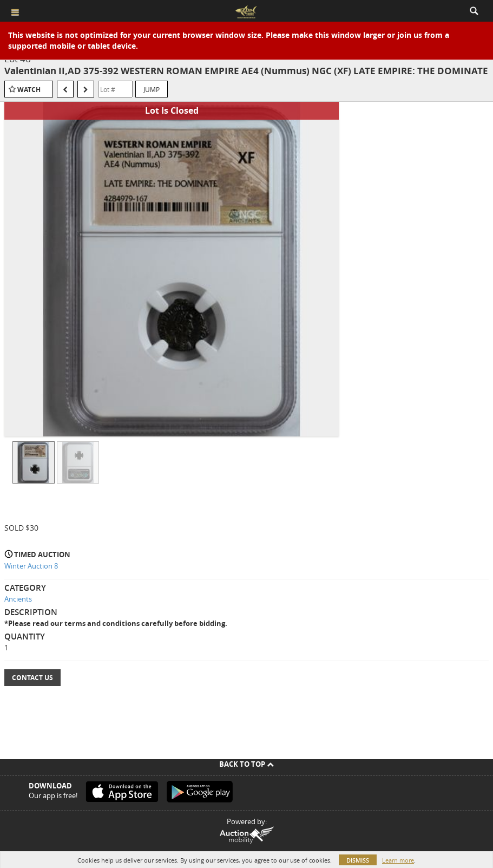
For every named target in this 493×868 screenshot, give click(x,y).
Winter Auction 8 (31, 566)
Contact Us (32, 678)
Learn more (398, 860)
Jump (152, 89)
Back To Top (247, 764)
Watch (29, 90)
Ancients (18, 599)
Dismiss (358, 860)
